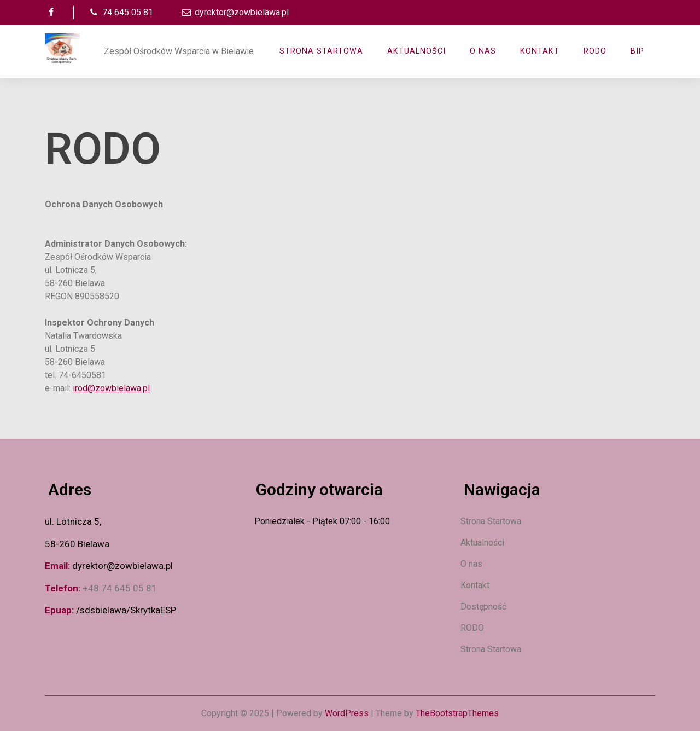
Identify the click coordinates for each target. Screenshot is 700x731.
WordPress (347, 713)
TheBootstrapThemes (457, 713)
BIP (637, 51)
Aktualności (482, 543)
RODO (595, 51)
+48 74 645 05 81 (120, 588)
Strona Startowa (321, 51)
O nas (483, 51)
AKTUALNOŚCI (416, 51)
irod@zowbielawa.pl (111, 388)
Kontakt (540, 51)
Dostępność (483, 607)
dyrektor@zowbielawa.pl (235, 12)
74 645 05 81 (120, 12)
